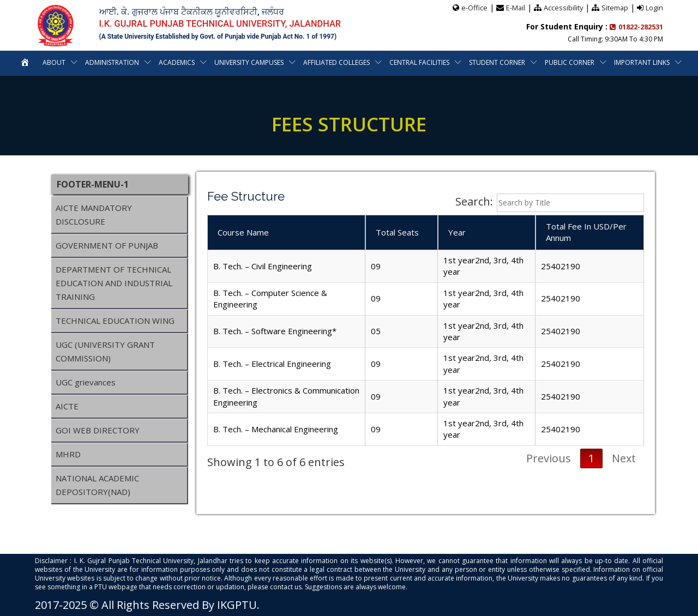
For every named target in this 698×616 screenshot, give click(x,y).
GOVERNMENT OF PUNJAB (107, 245)
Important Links (642, 62)
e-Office (473, 7)
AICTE (67, 406)
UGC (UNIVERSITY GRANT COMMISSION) (105, 351)
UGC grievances (86, 382)
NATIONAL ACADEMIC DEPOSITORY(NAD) (97, 485)
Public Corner (570, 62)
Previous (549, 458)
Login (654, 7)
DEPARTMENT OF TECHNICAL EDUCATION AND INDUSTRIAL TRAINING (114, 283)
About (54, 62)
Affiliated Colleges (336, 62)
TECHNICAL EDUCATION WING (115, 321)
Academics (177, 62)
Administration (112, 62)
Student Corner (497, 62)
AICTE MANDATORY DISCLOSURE (94, 215)
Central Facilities (419, 62)
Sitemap (615, 7)
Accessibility (562, 7)
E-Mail (514, 7)
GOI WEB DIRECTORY (98, 430)
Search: (550, 203)
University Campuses (249, 62)
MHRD (68, 454)
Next (624, 458)
